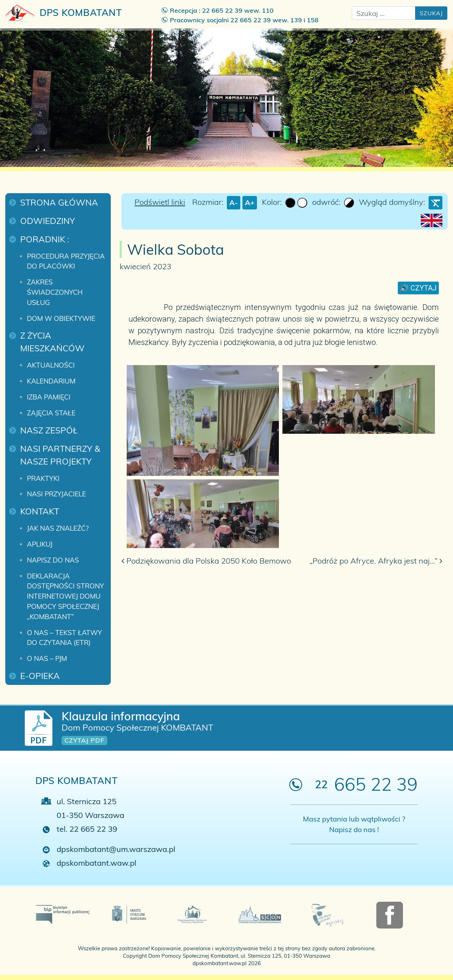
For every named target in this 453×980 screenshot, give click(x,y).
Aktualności (51, 365)
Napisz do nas (53, 560)
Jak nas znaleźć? (58, 528)
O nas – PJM (47, 658)
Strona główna (59, 202)
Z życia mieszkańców (52, 342)
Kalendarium (51, 381)
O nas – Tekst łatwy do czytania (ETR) (65, 638)
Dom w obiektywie (61, 318)
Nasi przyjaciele (56, 494)
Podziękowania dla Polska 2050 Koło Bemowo (206, 561)
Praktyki (43, 478)
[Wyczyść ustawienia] (435, 203)
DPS (64, 13)
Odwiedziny (48, 221)
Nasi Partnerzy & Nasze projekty (61, 455)
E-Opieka (40, 676)
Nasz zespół (49, 430)
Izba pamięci (49, 397)
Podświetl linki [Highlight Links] (160, 202)
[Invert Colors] (349, 203)
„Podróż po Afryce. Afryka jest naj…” (376, 561)
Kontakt (40, 511)
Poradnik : (45, 239)
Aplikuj (40, 544)
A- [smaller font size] (234, 203)
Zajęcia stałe (51, 413)
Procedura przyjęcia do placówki (67, 261)
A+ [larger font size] (250, 203)
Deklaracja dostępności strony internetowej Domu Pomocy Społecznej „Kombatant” (66, 596)
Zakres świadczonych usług (56, 292)
